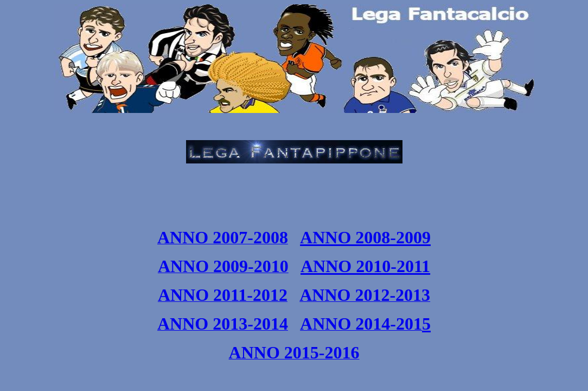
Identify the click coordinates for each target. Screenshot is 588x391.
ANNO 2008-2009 (365, 237)
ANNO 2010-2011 (365, 266)
